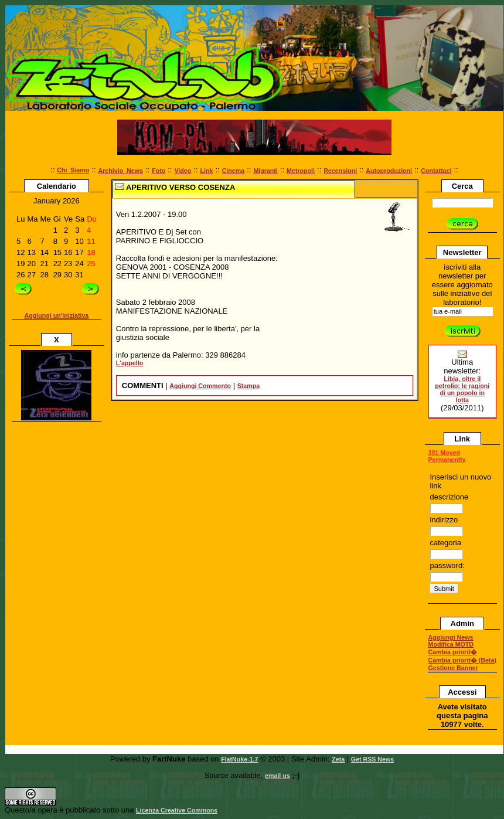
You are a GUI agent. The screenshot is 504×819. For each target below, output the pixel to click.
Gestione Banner (453, 668)
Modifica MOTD (451, 644)
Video (183, 171)
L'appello (130, 363)
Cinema (234, 171)
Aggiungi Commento (200, 386)
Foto (159, 171)
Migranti (265, 171)
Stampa (249, 386)
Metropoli (301, 171)
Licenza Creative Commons (177, 810)
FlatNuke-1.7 (239, 759)
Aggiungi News (451, 637)
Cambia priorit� (453, 652)
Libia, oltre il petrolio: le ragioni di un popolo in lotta (462, 389)
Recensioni (340, 171)
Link (207, 171)
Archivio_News (121, 171)
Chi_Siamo (73, 170)
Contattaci (436, 171)
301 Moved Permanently (447, 456)
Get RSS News (372, 759)
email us (277, 776)
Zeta (338, 759)
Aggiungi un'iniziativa (57, 315)
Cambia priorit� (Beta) (462, 660)
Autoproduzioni (389, 171)
